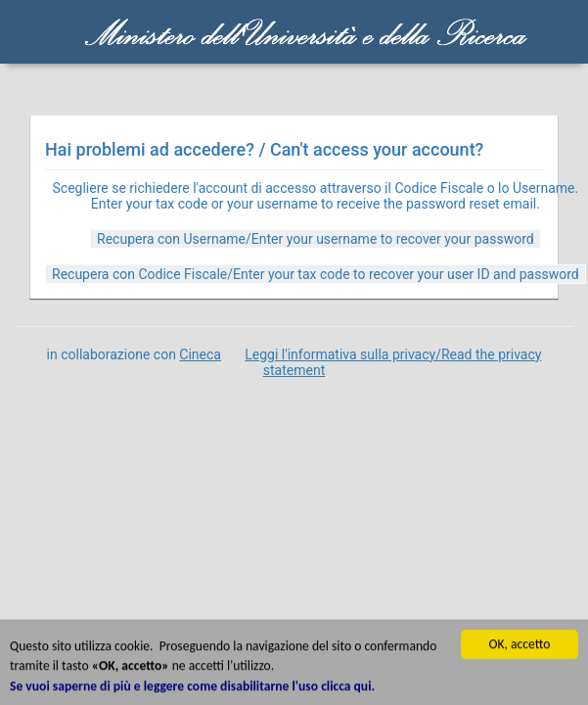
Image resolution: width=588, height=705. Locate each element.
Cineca (200, 354)
